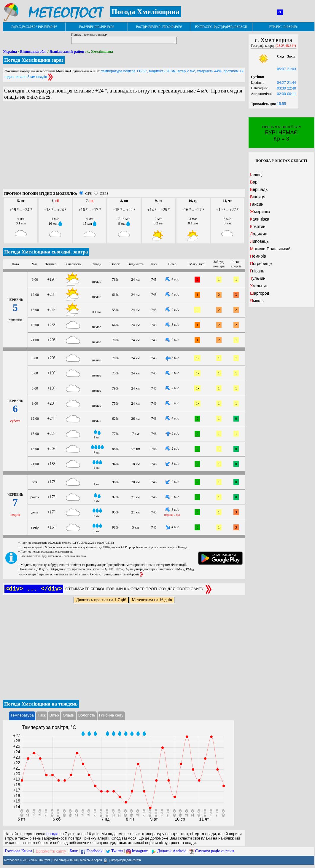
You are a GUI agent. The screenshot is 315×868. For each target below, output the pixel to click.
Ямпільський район (67, 51)
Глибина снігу (111, 715)
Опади (68, 715)
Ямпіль (257, 301)
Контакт (45, 860)
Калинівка (260, 219)
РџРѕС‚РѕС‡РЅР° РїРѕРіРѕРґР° (34, 27)
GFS (88, 194)
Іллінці (256, 175)
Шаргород (260, 293)
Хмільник (259, 286)
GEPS (104, 194)
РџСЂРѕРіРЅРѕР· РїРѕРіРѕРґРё (159, 27)
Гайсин (257, 204)
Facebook (94, 851)
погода (52, 834)
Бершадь (259, 189)
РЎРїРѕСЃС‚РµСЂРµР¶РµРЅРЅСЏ (221, 27)
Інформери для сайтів (126, 860)
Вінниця (258, 197)
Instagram (140, 851)
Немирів (258, 256)
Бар (254, 182)
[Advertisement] (124, 147)
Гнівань (257, 271)
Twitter (117, 851)
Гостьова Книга (18, 851)
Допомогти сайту (51, 851)
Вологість (87, 715)
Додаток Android (172, 851)
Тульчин (258, 278)
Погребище (261, 264)
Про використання (65, 860)
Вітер (54, 715)
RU (280, 12)
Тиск (42, 715)
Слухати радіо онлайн (215, 851)
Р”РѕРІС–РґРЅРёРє (283, 27)
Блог (74, 851)
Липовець (259, 241)
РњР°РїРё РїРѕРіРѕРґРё (97, 27)
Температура (22, 715)
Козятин (258, 226)
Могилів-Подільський (270, 249)
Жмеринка (260, 212)
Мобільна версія (91, 860)
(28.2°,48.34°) (286, 46)
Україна (10, 51)
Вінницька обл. (33, 51)
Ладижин (259, 234)
